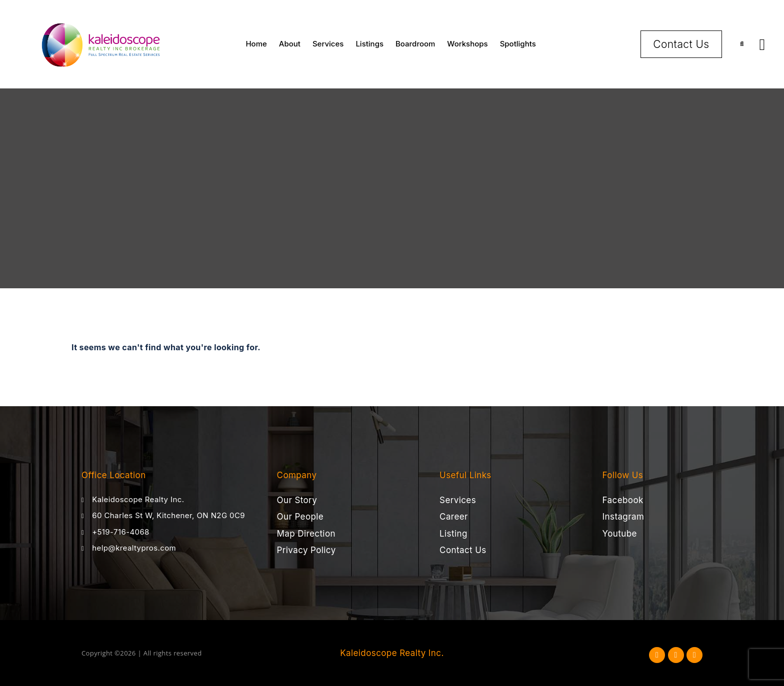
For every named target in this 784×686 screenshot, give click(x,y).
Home (256, 44)
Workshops (467, 44)
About (290, 44)
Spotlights (518, 44)
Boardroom (415, 44)
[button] (742, 44)
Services (328, 44)
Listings (369, 44)
